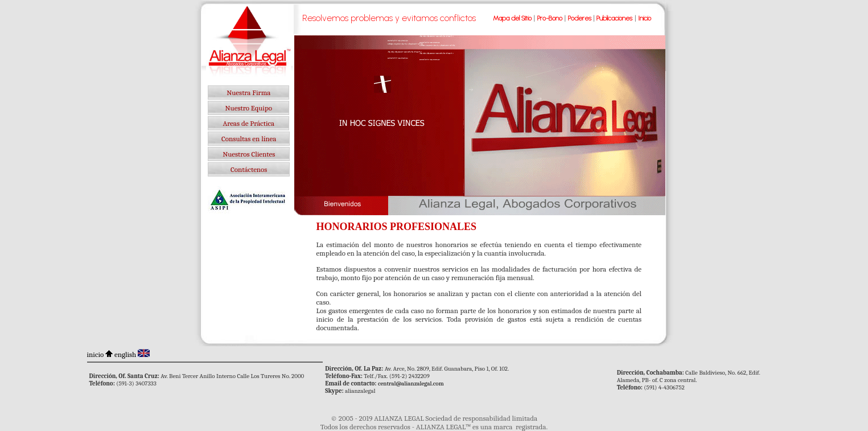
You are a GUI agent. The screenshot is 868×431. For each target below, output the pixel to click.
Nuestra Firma (248, 93)
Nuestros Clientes (249, 154)
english (125, 354)
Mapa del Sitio (512, 18)
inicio (96, 354)
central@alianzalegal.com (411, 383)
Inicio (645, 18)
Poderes (580, 18)
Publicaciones (614, 18)
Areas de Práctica (248, 123)
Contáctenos (249, 169)
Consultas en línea (249, 139)
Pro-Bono (550, 18)
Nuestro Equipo (249, 108)
